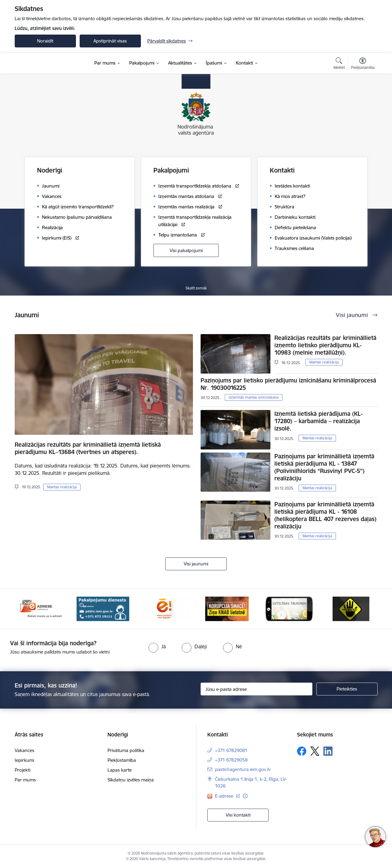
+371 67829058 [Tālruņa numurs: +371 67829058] (231, 760)
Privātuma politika (126, 750)
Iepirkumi (24, 760)
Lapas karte (120, 770)
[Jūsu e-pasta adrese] (256, 689)
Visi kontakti (238, 815)
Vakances (24, 750)
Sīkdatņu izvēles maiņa (131, 780)
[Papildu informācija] (245, 796)
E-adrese (225, 796)
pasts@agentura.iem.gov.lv (243, 769)
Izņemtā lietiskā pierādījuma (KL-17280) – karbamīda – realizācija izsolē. (318, 421)
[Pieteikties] (347, 689)
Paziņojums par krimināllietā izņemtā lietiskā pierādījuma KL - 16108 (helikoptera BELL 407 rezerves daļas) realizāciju (325, 515)
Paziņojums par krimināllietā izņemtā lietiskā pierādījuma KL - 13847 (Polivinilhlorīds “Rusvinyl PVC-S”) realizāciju (324, 467)
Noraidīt (45, 41)
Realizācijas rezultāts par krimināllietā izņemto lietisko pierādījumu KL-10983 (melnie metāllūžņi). (325, 345)
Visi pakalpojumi (186, 250)
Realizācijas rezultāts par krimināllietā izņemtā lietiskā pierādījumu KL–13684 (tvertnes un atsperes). (88, 448)
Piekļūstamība (122, 760)
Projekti (23, 770)
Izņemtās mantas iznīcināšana (254, 397)
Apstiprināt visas (110, 41)
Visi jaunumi (196, 564)
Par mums (25, 780)
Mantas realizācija (62, 487)
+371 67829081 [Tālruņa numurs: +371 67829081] (231, 750)
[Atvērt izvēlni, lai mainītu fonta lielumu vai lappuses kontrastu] (363, 64)
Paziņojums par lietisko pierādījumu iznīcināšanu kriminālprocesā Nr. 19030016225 (288, 384)
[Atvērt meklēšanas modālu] (339, 64)
